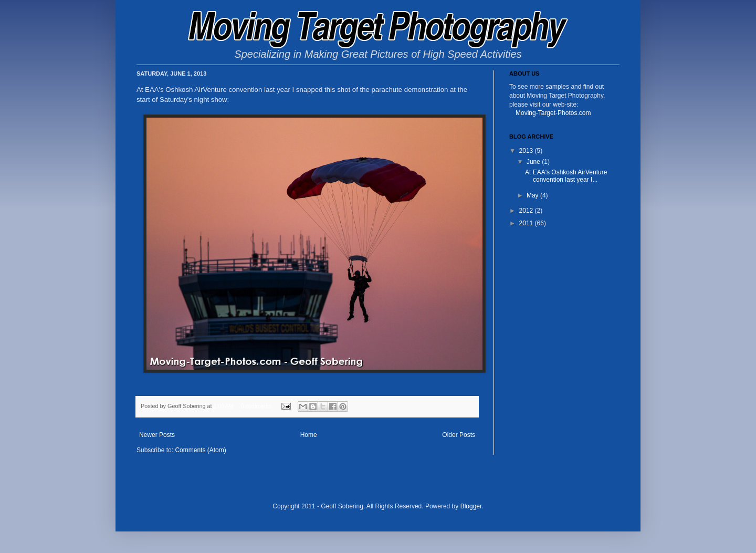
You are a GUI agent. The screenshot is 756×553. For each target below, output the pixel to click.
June (534, 162)
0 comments (256, 406)
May (533, 195)
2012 (527, 211)
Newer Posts (157, 435)
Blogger (471, 506)
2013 (527, 151)
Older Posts (459, 435)
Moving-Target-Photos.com (553, 113)
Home (309, 435)
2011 (527, 223)
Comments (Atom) (200, 450)
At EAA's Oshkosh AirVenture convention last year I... (566, 176)
